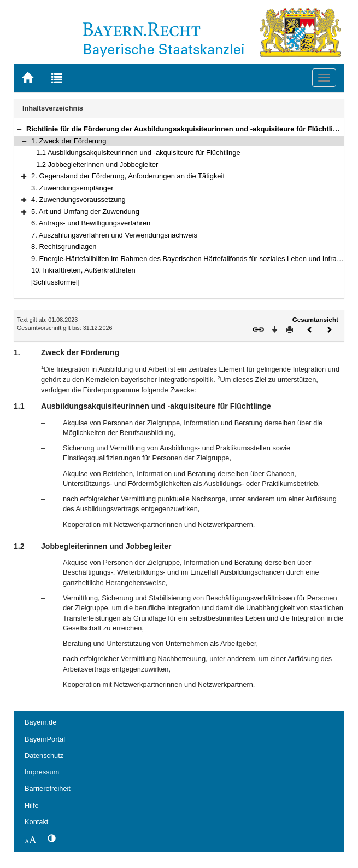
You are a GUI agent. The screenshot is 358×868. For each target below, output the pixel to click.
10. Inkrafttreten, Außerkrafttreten (83, 270)
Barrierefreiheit (48, 788)
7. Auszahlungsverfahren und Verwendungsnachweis (114, 235)
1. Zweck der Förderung (69, 141)
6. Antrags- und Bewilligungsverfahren (91, 223)
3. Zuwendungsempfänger (72, 188)
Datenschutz (44, 756)
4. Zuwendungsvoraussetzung (78, 199)
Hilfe (32, 805)
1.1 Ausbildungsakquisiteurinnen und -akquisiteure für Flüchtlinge (138, 152)
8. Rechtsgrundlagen (64, 247)
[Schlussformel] (55, 282)
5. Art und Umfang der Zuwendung (85, 212)
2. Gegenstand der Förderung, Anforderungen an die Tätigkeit (128, 176)
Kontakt (36, 822)
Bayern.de (40, 722)
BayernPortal (45, 739)
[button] (19, 129)
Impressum (42, 772)
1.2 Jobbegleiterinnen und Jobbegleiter (97, 164)
